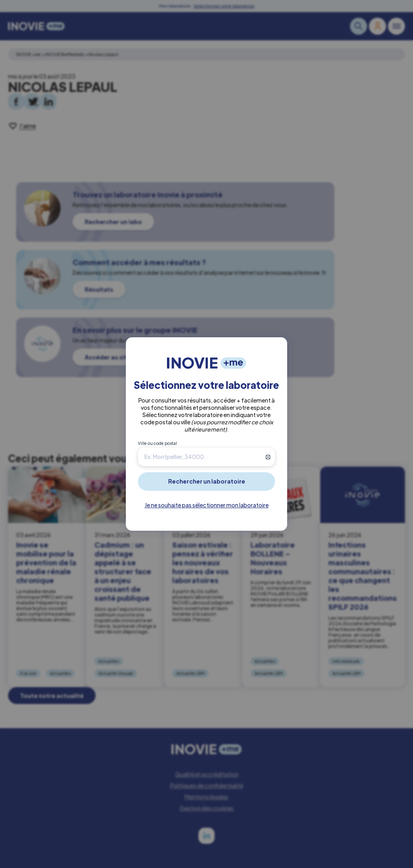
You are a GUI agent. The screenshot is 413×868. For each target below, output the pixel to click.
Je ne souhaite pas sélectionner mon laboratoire (207, 505)
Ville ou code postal (157, 443)
